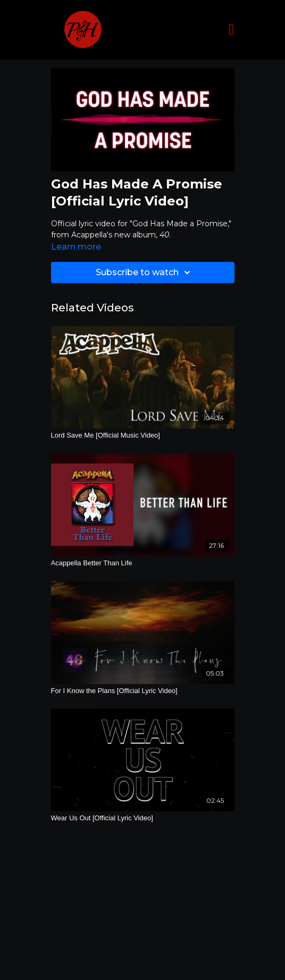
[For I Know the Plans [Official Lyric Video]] (143, 691)
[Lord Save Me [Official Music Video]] (143, 435)
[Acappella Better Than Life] (143, 563)
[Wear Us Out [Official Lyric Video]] (143, 818)
